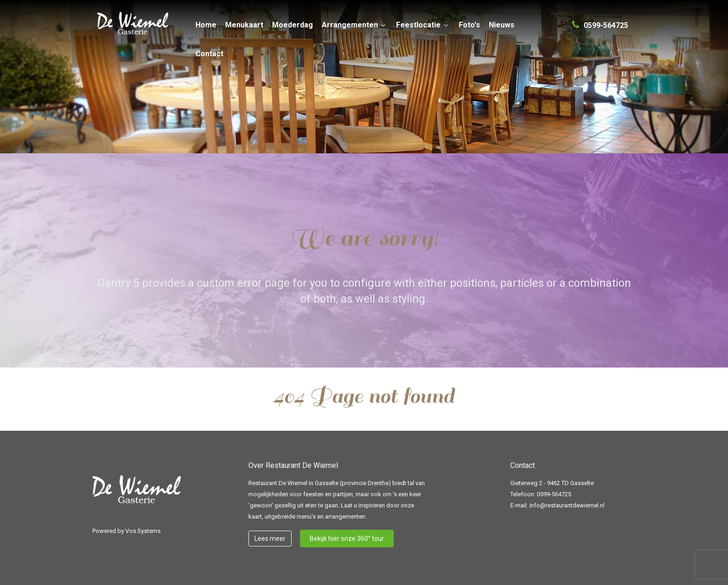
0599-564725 (554, 494)
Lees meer (270, 539)
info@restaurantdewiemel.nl (567, 505)
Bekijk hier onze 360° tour (347, 539)
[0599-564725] (600, 21)
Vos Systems (143, 531)
